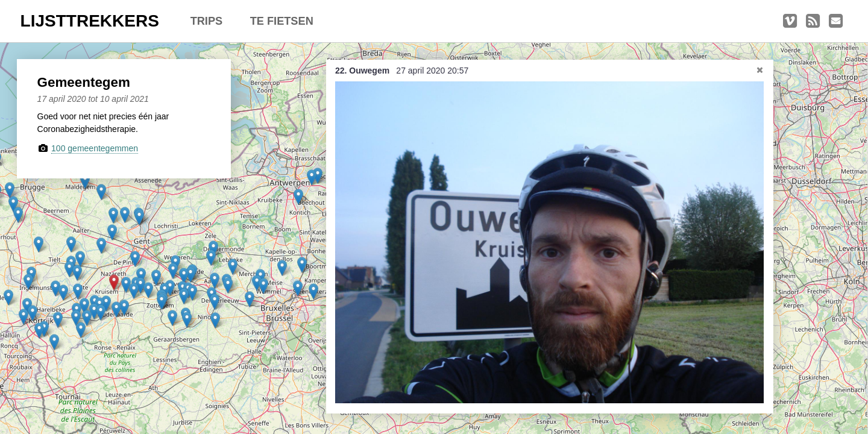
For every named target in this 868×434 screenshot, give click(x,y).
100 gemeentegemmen (95, 148)
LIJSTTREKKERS (90, 21)
